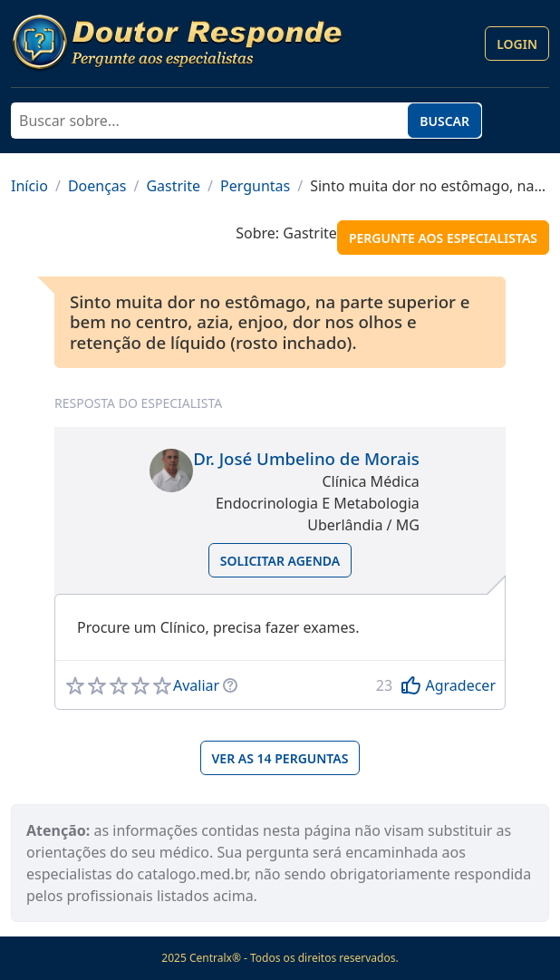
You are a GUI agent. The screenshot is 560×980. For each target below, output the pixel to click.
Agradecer (460, 685)
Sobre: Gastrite (286, 233)
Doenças (97, 186)
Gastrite (173, 186)
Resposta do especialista (138, 403)
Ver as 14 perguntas (280, 758)
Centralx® (215, 958)
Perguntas (255, 186)
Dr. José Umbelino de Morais (306, 458)
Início (29, 186)
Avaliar (196, 685)
